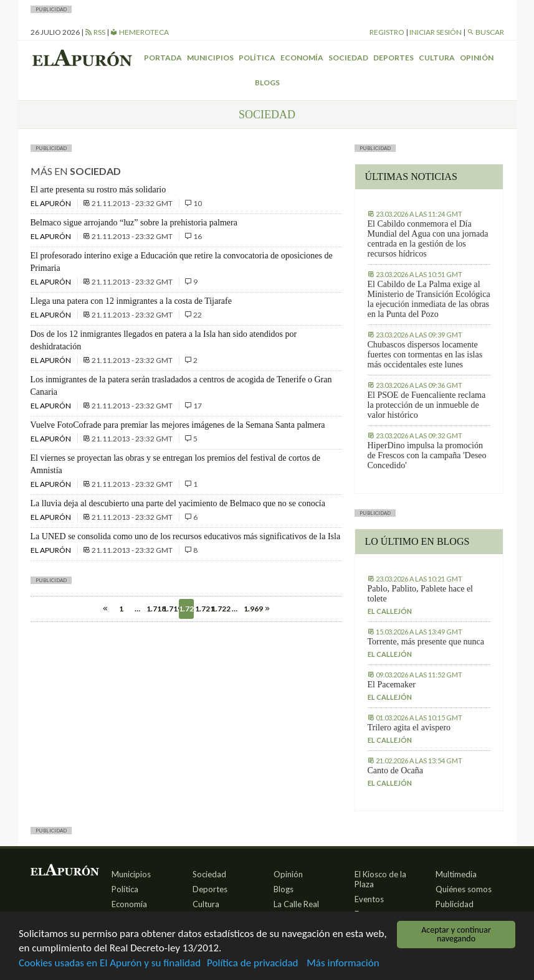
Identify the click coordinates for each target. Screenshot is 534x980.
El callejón (390, 611)
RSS (95, 32)
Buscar (485, 32)
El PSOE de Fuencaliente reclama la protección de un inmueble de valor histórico (427, 405)
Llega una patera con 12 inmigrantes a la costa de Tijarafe (131, 301)
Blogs (267, 82)
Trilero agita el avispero (409, 728)
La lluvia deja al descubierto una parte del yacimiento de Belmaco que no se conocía (178, 503)
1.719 (170, 609)
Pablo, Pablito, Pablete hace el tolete (421, 594)
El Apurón (51, 203)
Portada (163, 58)
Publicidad (455, 904)
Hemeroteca (140, 32)
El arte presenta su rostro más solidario (98, 190)
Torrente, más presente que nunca (426, 642)
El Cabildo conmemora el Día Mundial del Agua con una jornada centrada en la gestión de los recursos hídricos (428, 239)
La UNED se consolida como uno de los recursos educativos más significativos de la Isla (186, 536)
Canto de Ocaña (395, 770)
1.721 (203, 609)
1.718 (154, 609)
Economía (302, 58)
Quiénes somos (464, 889)
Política (257, 58)
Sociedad (348, 58)
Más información (343, 964)
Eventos (369, 899)
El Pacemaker (392, 685)
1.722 (219, 609)
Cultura (437, 58)
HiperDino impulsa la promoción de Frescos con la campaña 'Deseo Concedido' (427, 455)
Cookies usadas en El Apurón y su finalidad (110, 964)
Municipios (210, 58)
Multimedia (456, 874)
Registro (387, 32)
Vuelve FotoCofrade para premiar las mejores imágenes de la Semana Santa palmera (178, 425)
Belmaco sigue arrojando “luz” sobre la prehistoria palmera (134, 223)
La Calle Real (296, 904)
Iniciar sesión (436, 32)
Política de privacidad (252, 964)
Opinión (477, 58)
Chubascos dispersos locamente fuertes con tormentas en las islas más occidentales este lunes (425, 355)
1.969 (251, 609)
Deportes (393, 58)
